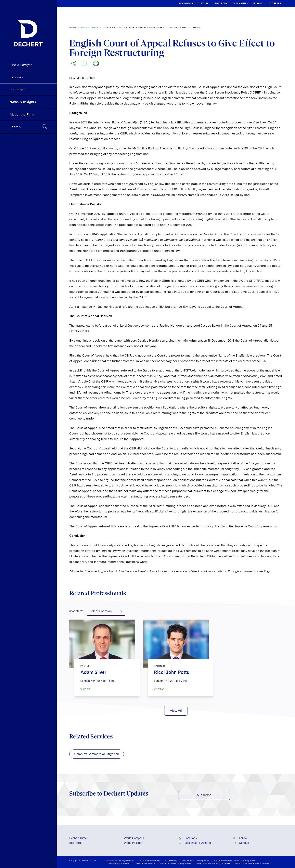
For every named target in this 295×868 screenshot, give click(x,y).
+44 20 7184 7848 (176, 681)
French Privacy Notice (145, 863)
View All (176, 711)
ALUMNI (257, 4)
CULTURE (203, 4)
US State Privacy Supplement (118, 863)
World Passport (134, 843)
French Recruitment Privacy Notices (175, 863)
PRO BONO (222, 4)
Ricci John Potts (172, 672)
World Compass (134, 838)
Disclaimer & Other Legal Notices (119, 860)
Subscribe (204, 795)
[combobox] (106, 611)
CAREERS (275, 4)
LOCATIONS (186, 4)
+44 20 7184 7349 (102, 681)
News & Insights (91, 28)
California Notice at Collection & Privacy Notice (235, 860)
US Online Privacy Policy (150, 860)
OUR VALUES (240, 4)
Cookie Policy (171, 860)
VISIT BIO (85, 689)
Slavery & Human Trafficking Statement (213, 863)
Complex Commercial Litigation (97, 754)
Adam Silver (93, 672)
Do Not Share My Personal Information (253, 863)
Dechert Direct (78, 838)
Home (73, 28)
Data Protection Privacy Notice (196, 860)
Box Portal (76, 843)
